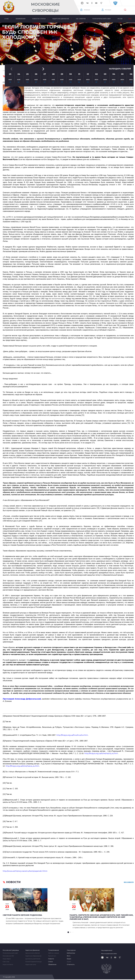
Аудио (69, 962)
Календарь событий (119, 46)
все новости (129, 882)
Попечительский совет (101, 19)
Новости (51, 959)
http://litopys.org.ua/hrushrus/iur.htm (72, 735)
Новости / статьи (39, 19)
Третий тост (52, 956)
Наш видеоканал (107, 950)
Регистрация (110, 10)
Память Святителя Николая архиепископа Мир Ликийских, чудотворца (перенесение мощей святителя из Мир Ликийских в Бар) (101, 917)
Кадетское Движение (32, 950)
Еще (130, 19)
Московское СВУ (8, 956)
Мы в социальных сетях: (109, 954)
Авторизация (89, 10)
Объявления (20, 19)
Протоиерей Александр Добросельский (22, 699)
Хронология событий (33, 953)
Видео (69, 959)
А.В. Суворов (80, 19)
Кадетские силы (31, 965)
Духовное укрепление (33, 959)
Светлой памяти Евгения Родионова (22, 915)
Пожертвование (54, 950)
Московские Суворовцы (45, 7)
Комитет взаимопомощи (33, 962)
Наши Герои (7, 959)
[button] (67, 60)
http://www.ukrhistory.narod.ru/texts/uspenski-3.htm (25, 871)
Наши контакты (8, 965)
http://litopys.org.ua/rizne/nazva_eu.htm (101, 753)
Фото (69, 956)
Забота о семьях (54, 953)
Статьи (50, 962)
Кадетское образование (33, 956)
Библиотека (71, 953)
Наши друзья (71, 950)
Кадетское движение (61, 19)
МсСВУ (120, 19)
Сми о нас (6, 962)
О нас (7, 19)
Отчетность (71, 965)
